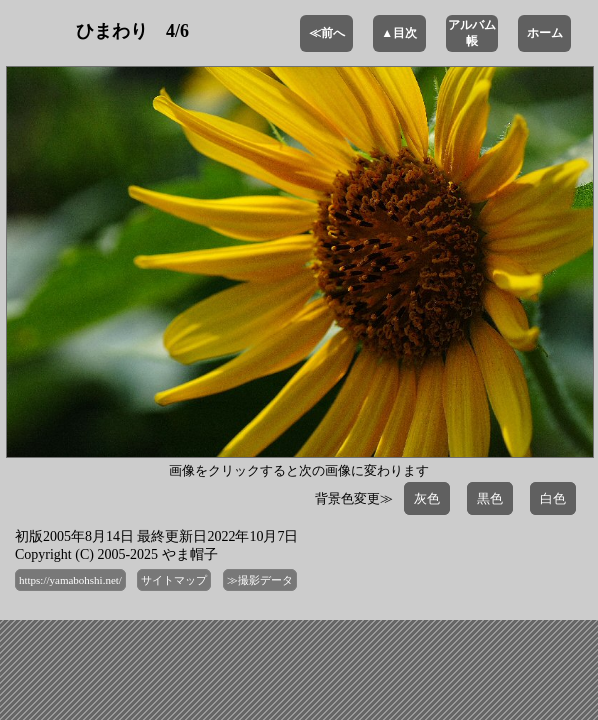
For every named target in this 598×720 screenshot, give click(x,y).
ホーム (545, 33)
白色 (553, 498)
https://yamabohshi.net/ (70, 580)
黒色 (490, 498)
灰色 (427, 498)
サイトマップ (174, 580)
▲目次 (399, 33)
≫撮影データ (260, 580)
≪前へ (327, 33)
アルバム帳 (472, 33)
